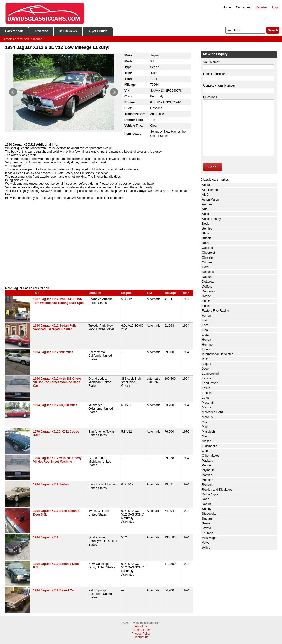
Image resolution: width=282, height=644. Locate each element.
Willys (206, 548)
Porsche (208, 480)
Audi (205, 209)
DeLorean (209, 282)
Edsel (206, 306)
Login (276, 7)
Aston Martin (210, 199)
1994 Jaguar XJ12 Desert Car (54, 590)
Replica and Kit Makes (217, 490)
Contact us (243, 7)
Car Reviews (68, 31)
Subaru (207, 519)
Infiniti (206, 349)
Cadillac (207, 248)
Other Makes (211, 456)
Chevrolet (208, 253)
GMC (206, 335)
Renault (207, 485)
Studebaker (210, 514)
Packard (208, 461)
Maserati (208, 403)
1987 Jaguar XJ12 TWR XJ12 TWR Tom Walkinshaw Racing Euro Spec (59, 301)
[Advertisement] (99, 243)
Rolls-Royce (210, 494)
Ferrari (206, 316)
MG (204, 422)
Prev (13, 92)
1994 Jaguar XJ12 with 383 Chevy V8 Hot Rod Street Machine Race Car (57, 382)
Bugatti (207, 238)
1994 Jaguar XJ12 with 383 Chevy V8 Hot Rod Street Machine (57, 460)
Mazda (207, 407)
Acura (206, 185)
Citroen (207, 262)
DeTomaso (209, 291)
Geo (205, 330)
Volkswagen (210, 538)
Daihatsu (208, 272)
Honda (206, 340)
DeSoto (207, 287)
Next (114, 92)
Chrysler (208, 257)
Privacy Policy (141, 634)
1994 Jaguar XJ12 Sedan (51, 484)
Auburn (207, 204)
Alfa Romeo (210, 190)
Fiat (205, 320)
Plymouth (208, 470)
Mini (205, 427)
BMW (206, 233)
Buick (206, 243)
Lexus (206, 388)
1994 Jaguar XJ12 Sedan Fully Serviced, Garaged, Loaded (55, 327)
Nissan (207, 441)
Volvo (206, 543)
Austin (206, 214)
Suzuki (207, 523)
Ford (205, 325)
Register (261, 7)
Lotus (206, 398)
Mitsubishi (209, 432)
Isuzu (206, 359)
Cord (205, 267)
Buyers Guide (98, 31)
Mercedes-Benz (213, 412)
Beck (205, 224)
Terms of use (141, 630)
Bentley (207, 228)
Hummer (208, 345)
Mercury (207, 417)
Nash (206, 436)
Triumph (208, 533)
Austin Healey (211, 219)
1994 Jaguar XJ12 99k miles (53, 352)
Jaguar (207, 364)
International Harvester (217, 354)
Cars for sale (14, 31)
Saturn (206, 504)
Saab (206, 499)
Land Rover (210, 383)
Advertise (41, 31)
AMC (205, 195)
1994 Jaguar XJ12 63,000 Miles (55, 405)
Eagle (206, 301)
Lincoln (207, 393)
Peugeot (208, 465)
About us (141, 626)
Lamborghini (210, 374)
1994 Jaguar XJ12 (46, 537)
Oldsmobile (210, 446)
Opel (205, 451)
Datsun (207, 277)
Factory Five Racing (216, 311)
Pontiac (207, 475)
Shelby (207, 509)
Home (227, 7)
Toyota (206, 528)
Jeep (205, 369)
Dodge (206, 296)
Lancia (206, 378)
